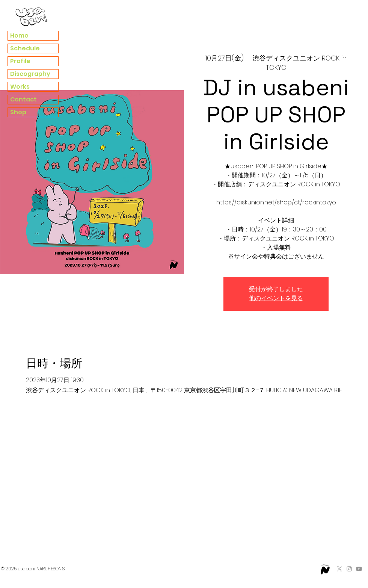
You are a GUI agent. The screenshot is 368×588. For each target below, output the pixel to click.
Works (20, 87)
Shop (18, 112)
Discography (30, 74)
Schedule (25, 48)
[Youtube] (359, 569)
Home (19, 36)
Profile (20, 61)
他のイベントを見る (276, 298)
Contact (23, 99)
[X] (339, 569)
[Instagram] (349, 569)
